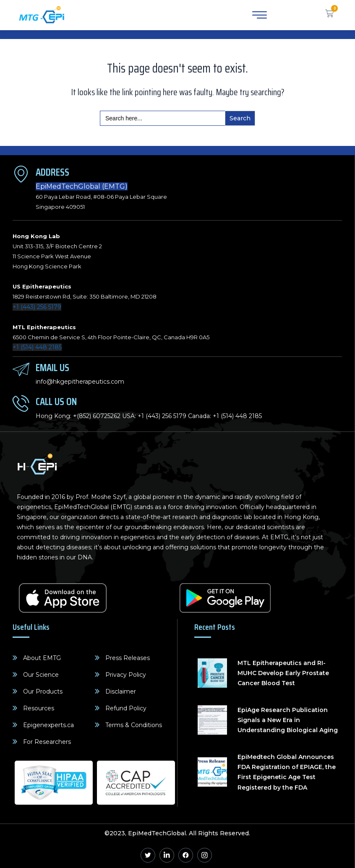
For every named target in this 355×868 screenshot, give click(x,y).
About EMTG (42, 658)
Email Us (52, 368)
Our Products (43, 691)
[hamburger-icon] (258, 15)
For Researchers (47, 742)
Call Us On (56, 402)
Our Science (41, 675)
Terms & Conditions (134, 725)
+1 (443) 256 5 (157, 416)
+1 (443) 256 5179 (37, 307)
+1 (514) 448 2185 (37, 347)
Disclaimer (121, 691)
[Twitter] (148, 855)
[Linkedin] (167, 855)
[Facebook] (186, 855)
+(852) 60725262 (97, 416)
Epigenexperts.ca (48, 725)
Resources (39, 708)
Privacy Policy (126, 675)
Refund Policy (126, 708)
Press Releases (128, 658)
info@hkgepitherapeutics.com (80, 382)
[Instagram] (205, 855)
